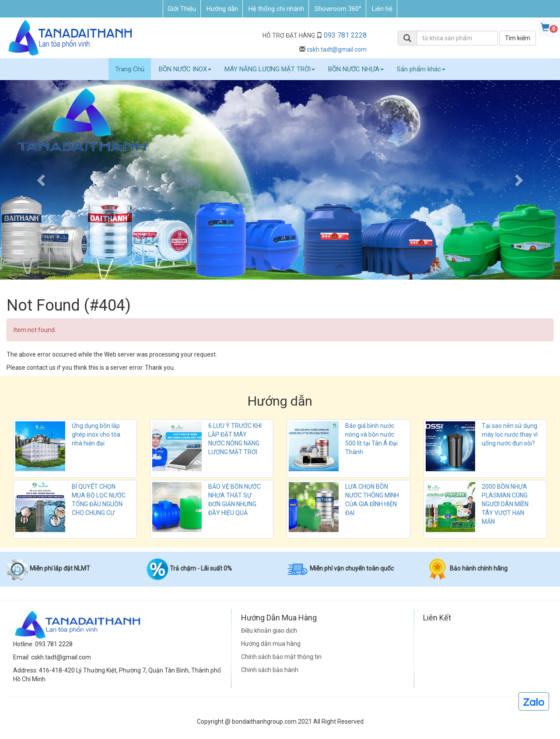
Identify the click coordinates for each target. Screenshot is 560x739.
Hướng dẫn (222, 9)
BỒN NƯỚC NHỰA (356, 69)
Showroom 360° (338, 9)
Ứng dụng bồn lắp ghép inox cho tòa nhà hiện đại (96, 434)
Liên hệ (382, 9)
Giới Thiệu (182, 9)
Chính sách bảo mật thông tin (281, 657)
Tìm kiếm (518, 38)
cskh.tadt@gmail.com (337, 49)
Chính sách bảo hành (270, 670)
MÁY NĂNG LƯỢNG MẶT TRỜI (270, 69)
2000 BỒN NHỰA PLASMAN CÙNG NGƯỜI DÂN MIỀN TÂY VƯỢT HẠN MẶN (505, 504)
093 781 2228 (345, 35)
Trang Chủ (130, 69)
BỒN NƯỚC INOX (185, 69)
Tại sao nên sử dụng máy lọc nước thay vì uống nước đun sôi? (510, 434)
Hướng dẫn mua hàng (271, 644)
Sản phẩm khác (421, 69)
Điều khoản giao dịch (269, 630)
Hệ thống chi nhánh (276, 9)
